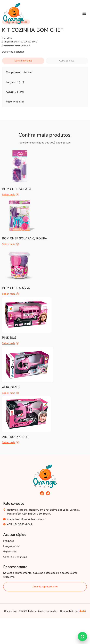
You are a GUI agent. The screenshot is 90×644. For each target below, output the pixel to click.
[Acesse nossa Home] (14, 14)
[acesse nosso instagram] (42, 493)
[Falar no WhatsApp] (82, 637)
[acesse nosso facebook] (48, 493)
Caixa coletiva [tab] (67, 61)
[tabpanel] (45, 90)
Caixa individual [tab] (23, 61)
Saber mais (10, 195)
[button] (84, 14)
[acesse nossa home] (45, 476)
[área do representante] (45, 587)
